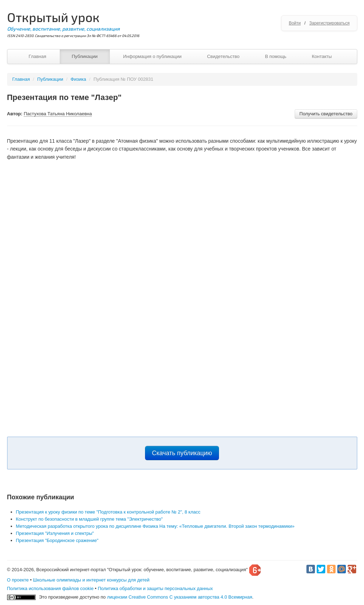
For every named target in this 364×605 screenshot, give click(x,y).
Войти (295, 23)
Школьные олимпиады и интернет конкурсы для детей (91, 580)
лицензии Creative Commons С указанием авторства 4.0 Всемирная (180, 597)
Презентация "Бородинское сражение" (57, 540)
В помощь (275, 56)
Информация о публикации (152, 56)
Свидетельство (223, 56)
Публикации (85, 56)
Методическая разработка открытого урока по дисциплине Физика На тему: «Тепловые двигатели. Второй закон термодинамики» (155, 526)
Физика (79, 79)
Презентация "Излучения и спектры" (55, 533)
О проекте (18, 580)
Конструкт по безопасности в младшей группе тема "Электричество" (89, 519)
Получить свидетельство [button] (326, 114)
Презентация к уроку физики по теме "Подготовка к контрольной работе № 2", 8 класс (108, 512)
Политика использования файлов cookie (50, 588)
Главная (38, 56)
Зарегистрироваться (329, 23)
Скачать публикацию (182, 453)
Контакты (322, 56)
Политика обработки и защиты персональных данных (155, 588)
